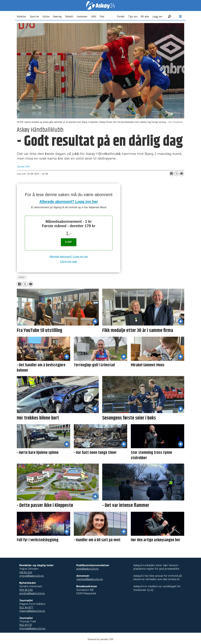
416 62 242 (26, 572)
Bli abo (145, 16)
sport (22, 277)
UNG (94, 16)
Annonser (82, 16)
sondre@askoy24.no (32, 593)
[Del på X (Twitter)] (177, 174)
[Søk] (169, 16)
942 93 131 (26, 625)
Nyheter (22, 16)
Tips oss (133, 16)
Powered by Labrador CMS (101, 639)
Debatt (69, 16)
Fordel (121, 16)
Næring (57, 16)
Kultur (46, 16)
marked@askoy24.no (90, 579)
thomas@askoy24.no (32, 629)
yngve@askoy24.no (32, 576)
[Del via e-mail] (182, 174)
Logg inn (157, 16)
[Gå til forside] (100, 5)
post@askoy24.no (87, 569)
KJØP (69, 242)
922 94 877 (26, 608)
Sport (33, 16)
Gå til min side (69, 262)
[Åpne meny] (180, 17)
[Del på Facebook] (171, 174)
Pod (102, 16)
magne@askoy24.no (32, 611)
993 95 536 (26, 590)
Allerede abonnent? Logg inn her (69, 202)
